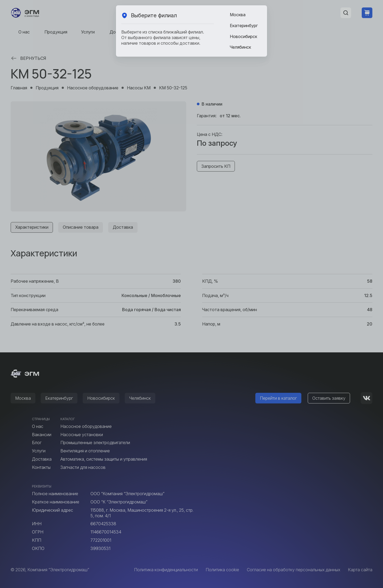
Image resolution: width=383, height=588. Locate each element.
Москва (238, 15)
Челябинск (240, 47)
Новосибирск (243, 36)
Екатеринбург (244, 26)
